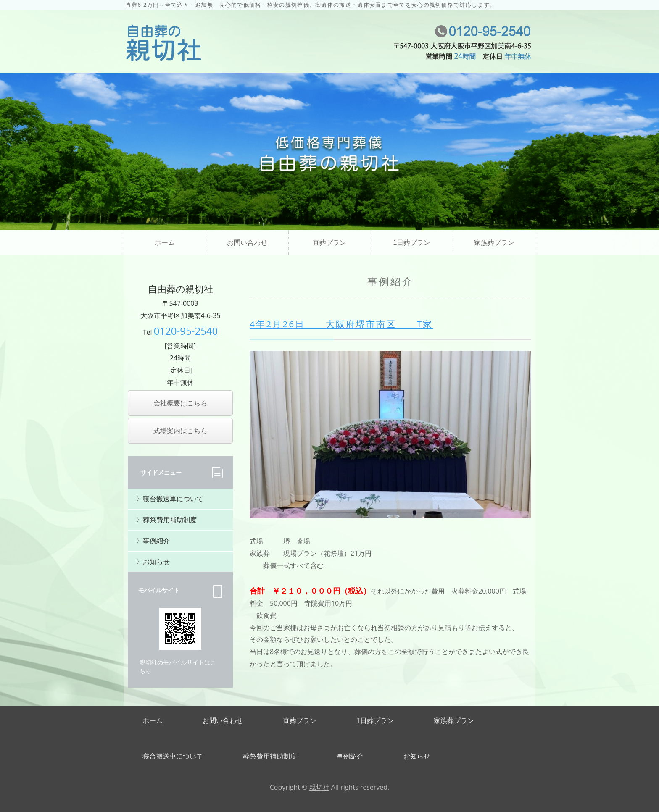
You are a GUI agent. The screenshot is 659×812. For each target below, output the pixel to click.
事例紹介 (156, 541)
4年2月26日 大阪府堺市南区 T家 (341, 324)
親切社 (319, 787)
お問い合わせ (247, 243)
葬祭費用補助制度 (170, 520)
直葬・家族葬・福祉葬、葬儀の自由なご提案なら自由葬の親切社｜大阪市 (163, 44)
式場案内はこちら (180, 431)
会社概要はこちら (180, 403)
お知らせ (156, 562)
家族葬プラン (494, 243)
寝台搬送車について (173, 499)
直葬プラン (329, 243)
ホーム (165, 243)
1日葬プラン (412, 243)
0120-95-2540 (186, 331)
